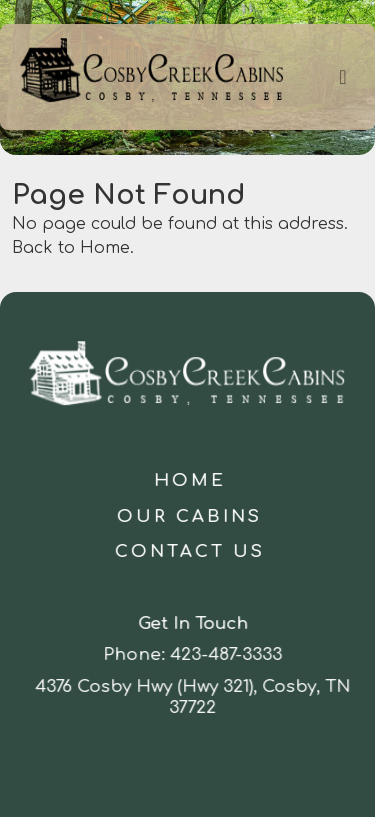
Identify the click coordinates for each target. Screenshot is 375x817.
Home (191, 480)
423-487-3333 (229, 654)
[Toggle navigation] (343, 77)
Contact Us (191, 551)
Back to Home (71, 248)
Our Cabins (190, 516)
